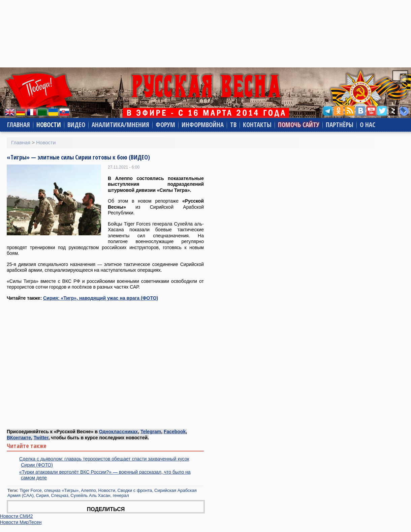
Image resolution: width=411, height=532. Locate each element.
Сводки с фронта (135, 490)
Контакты (257, 125)
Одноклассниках (119, 432)
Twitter (41, 438)
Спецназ (59, 495)
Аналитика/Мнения (120, 125)
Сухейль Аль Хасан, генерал (100, 495)
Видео (76, 125)
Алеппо (88, 490)
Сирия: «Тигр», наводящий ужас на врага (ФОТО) (101, 298)
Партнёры (340, 125)
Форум (165, 125)
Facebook (175, 432)
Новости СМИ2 (17, 516)
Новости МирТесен (21, 522)
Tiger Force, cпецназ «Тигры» (49, 490)
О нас (368, 125)
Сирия (42, 495)
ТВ (233, 125)
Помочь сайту (299, 125)
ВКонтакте (19, 438)
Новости (49, 125)
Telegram (151, 432)
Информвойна (203, 125)
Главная (19, 125)
